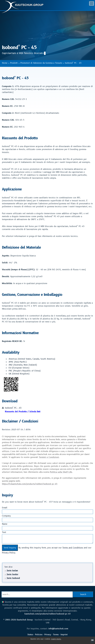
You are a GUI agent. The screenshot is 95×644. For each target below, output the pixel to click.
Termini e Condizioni (49, 457)
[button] (92, 3)
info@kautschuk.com (58, 629)
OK (92, 640)
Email (5, 508)
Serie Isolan (11, 571)
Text (4, 532)
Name (5, 524)
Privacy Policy (9, 553)
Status (30, 635)
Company (6, 516)
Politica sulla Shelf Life (61, 472)
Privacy (48, 635)
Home (5, 63)
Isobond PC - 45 (73, 63)
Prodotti (14, 63)
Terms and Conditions (73, 548)
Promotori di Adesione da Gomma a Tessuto (41, 63)
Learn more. (56, 639)
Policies (39, 635)
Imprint (64, 635)
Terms (56, 635)
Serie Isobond (12, 578)
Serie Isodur (11, 574)
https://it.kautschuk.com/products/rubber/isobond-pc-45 (30, 484)
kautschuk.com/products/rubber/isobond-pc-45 (48, 614)
